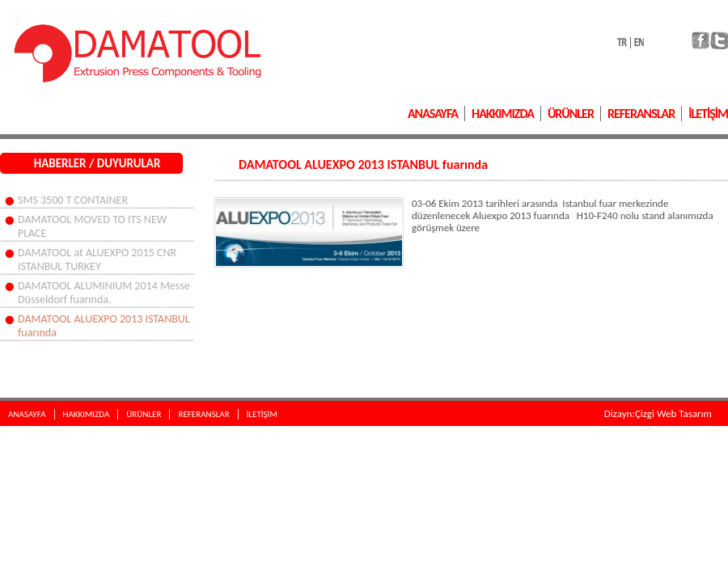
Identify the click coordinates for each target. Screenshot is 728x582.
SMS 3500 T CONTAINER (73, 200)
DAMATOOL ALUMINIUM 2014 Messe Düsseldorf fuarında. (104, 293)
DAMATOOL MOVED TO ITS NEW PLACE (92, 226)
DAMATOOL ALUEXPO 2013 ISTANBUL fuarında (104, 326)
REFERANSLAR (641, 114)
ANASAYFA (433, 114)
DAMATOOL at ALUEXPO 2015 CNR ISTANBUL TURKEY (97, 259)
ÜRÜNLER (571, 114)
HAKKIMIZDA (503, 114)
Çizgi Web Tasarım (673, 413)
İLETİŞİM (708, 114)
